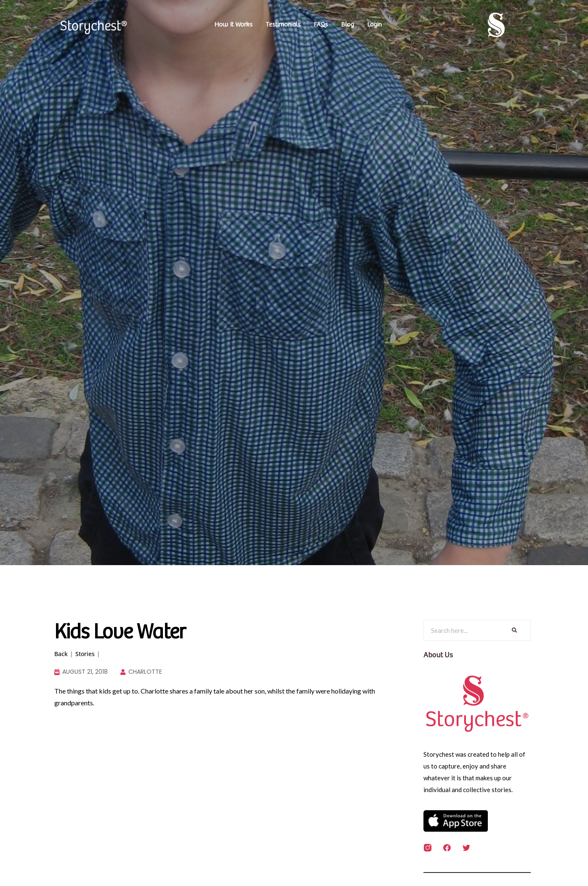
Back (61, 654)
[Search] (514, 630)
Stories (85, 654)
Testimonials (283, 25)
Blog (347, 25)
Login (374, 25)
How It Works (233, 25)
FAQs (321, 25)
